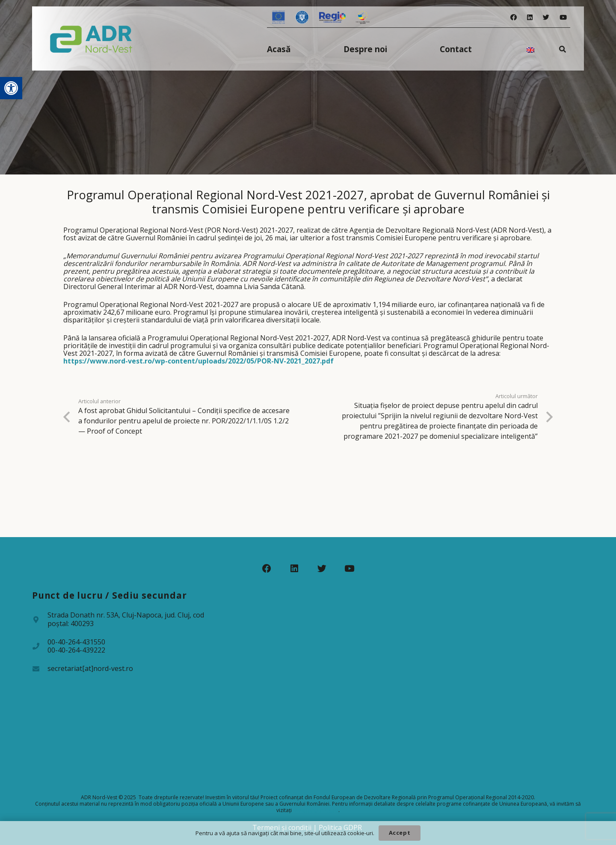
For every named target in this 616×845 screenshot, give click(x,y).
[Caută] (563, 49)
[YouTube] (563, 17)
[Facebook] (514, 17)
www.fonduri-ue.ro (316, 810)
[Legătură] (91, 38)
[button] (11, 88)
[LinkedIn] (530, 17)
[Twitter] (546, 17)
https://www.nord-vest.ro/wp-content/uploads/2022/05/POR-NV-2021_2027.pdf (198, 361)
